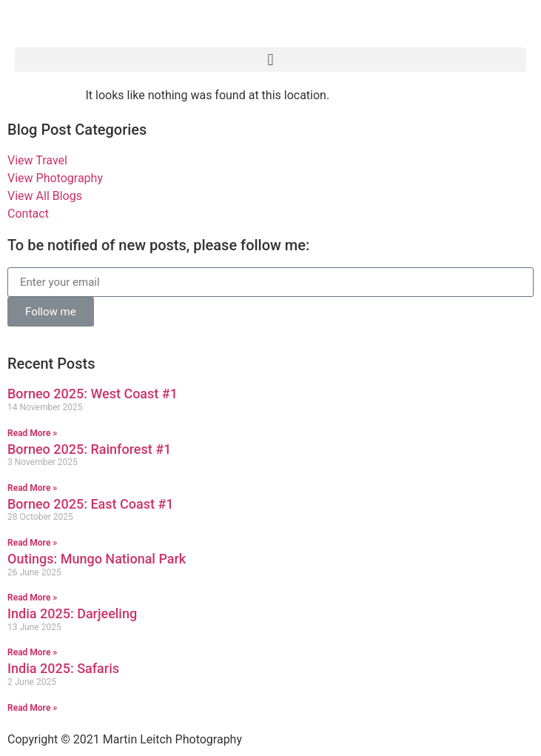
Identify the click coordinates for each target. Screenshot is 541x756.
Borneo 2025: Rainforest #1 (89, 449)
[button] (270, 60)
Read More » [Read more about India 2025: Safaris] (32, 708)
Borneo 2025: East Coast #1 (91, 504)
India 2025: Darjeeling (72, 613)
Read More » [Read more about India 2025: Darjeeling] (32, 652)
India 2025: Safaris (63, 668)
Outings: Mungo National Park (97, 559)
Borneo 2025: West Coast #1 (93, 394)
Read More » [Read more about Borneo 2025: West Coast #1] (32, 433)
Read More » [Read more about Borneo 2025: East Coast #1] (32, 543)
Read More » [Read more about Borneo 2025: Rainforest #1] (32, 488)
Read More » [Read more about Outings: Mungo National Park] (32, 598)
